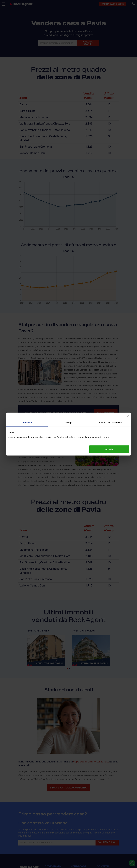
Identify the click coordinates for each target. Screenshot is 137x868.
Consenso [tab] (27, 423)
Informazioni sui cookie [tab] (110, 423)
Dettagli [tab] (68, 423)
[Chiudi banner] (128, 416)
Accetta (109, 449)
